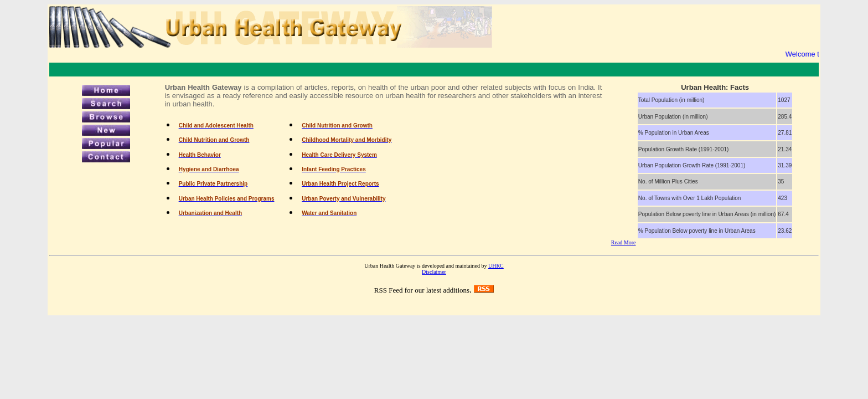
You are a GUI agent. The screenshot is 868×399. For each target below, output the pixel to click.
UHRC (496, 266)
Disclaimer (434, 272)
